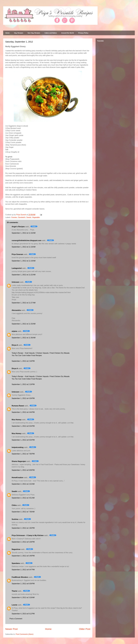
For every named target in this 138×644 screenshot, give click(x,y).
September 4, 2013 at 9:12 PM (23, 614)
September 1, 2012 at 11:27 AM (24, 303)
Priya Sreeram (17, 254)
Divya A (15, 345)
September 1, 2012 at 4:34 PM (23, 398)
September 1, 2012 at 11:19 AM (24, 261)
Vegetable (36, 217)
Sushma (15, 519)
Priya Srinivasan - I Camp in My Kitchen (28, 535)
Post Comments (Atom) (25, 634)
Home (7, 33)
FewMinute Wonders (20, 577)
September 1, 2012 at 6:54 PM (23, 426)
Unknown (15, 282)
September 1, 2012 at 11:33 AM (24, 324)
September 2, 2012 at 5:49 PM (23, 556)
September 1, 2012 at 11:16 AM (24, 233)
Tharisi (14, 591)
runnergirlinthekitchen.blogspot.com (26, 240)
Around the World (68, 33)
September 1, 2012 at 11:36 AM (24, 338)
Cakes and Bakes (51, 33)
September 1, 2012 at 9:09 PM (23, 470)
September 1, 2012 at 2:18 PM (23, 361)
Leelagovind (17, 268)
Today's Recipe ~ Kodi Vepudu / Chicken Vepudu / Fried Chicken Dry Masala (41, 353)
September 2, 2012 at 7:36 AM (23, 512)
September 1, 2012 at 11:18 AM (24, 247)
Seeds (29, 217)
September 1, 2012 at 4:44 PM (23, 412)
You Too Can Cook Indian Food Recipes (27, 355)
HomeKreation (17, 478)
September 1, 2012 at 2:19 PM (23, 384)
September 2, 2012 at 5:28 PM (23, 542)
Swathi (14, 491)
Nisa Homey (17, 420)
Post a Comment (16, 619)
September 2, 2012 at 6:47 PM (23, 570)
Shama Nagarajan (19, 461)
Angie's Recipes (18, 227)
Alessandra (16, 310)
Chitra (14, 505)
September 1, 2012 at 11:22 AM (24, 275)
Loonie (14, 605)
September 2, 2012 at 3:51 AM (23, 498)
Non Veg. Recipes (34, 33)
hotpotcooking (18, 447)
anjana (14, 331)
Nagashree (16, 549)
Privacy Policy (83, 33)
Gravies (14, 217)
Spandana (16, 563)
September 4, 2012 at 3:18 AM (23, 597)
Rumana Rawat (18, 406)
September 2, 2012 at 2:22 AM (23, 484)
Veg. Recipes (19, 33)
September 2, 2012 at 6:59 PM (23, 584)
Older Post (85, 629)
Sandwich (22, 217)
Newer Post (11, 629)
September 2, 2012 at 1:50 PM (23, 528)
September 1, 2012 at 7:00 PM (23, 454)
